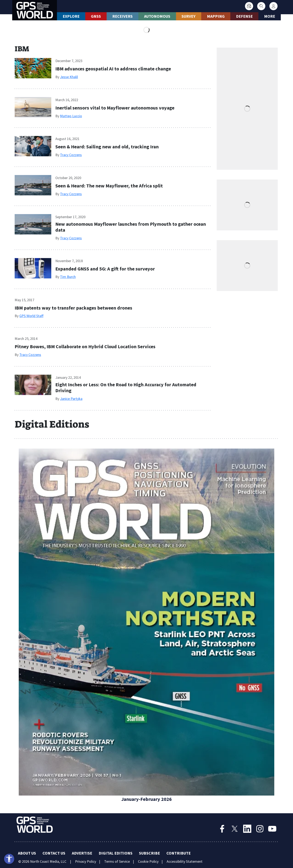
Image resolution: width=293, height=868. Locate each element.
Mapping (216, 16)
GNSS (96, 16)
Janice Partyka (71, 399)
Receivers (122, 16)
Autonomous (157, 16)
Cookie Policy (148, 861)
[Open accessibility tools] (9, 859)
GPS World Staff (31, 316)
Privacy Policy (86, 861)
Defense (244, 16)
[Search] (261, 6)
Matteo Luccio (71, 116)
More (270, 16)
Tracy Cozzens (71, 155)
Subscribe (149, 853)
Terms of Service (117, 861)
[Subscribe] (249, 6)
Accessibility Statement (185, 861)
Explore (71, 16)
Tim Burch (68, 277)
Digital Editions (116, 853)
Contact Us (54, 853)
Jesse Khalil (69, 77)
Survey (189, 16)
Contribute (179, 853)
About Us (27, 853)
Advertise (82, 853)
